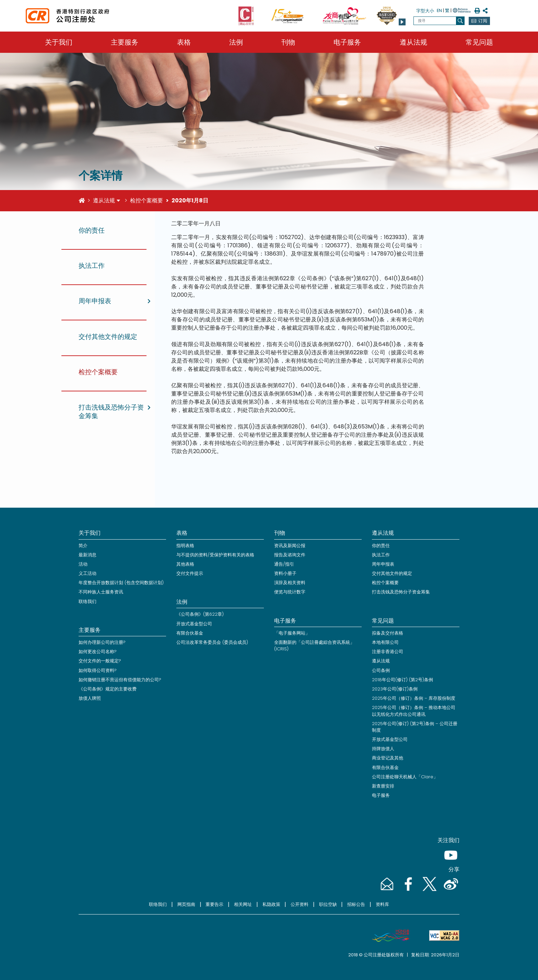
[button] (402, 22)
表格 (184, 42)
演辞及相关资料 (290, 583)
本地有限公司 (385, 642)
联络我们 (87, 601)
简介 (83, 546)
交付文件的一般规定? (100, 661)
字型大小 (425, 11)
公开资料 (300, 904)
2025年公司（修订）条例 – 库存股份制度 (414, 698)
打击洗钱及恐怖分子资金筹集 (401, 592)
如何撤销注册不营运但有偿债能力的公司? (120, 680)
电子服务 (347, 42)
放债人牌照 (90, 698)
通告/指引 (284, 564)
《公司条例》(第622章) (200, 614)
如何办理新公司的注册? (102, 642)
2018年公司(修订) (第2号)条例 (402, 680)
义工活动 (87, 573)
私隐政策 (271, 904)
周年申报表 (383, 564)
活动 (83, 564)
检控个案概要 (147, 200)
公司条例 (381, 670)
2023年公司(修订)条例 (395, 689)
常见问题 (479, 42)
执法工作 (381, 555)
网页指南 (186, 904)
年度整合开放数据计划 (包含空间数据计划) (121, 583)
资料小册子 (285, 573)
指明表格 (185, 546)
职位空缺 (328, 904)
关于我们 (59, 42)
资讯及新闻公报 (290, 546)
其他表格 (185, 564)
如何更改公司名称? (98, 652)
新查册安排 (383, 786)
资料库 (382, 904)
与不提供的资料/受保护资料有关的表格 (215, 555)
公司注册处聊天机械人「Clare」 (405, 777)
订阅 (483, 21)
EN (439, 10)
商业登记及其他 (388, 758)
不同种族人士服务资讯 (101, 592)
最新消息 (87, 555)
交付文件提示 (190, 573)
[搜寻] (460, 21)
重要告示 (214, 904)
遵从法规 (413, 42)
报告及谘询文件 (290, 555)
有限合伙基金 (190, 633)
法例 (236, 42)
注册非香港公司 (388, 652)
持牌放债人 (383, 749)
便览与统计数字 (290, 592)
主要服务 (125, 42)
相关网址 (243, 904)
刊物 (288, 42)
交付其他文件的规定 (392, 573)
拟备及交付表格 (388, 633)
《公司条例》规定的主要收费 (108, 689)
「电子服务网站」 (292, 633)
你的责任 (381, 546)
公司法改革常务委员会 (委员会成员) (212, 642)
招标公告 (356, 904)
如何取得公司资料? (98, 670)
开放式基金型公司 (194, 624)
